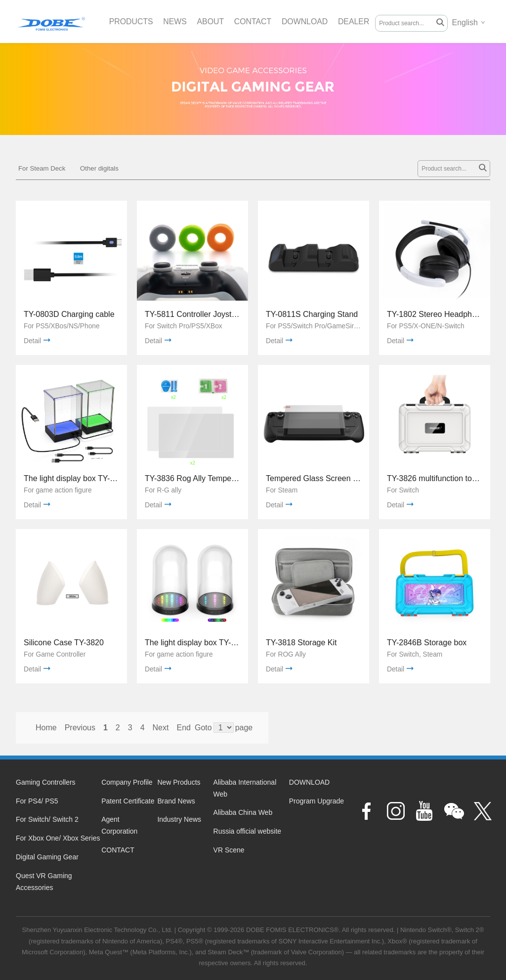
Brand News (176, 801)
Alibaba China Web (243, 812)
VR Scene (229, 850)
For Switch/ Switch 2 (47, 819)
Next (161, 728)
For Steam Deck (42, 168)
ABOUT (211, 22)
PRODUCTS (131, 22)
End (183, 728)
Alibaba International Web (245, 788)
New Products (179, 782)
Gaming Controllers (46, 782)
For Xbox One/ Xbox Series (58, 838)
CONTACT (254, 22)
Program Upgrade (316, 801)
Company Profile (127, 782)
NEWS (175, 22)
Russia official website (247, 831)
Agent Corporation (119, 825)
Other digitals (99, 168)
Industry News (179, 819)
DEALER (356, 22)
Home (46, 728)
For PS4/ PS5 (37, 801)
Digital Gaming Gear (47, 857)
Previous (80, 728)
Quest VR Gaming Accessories (44, 882)
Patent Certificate (128, 801)
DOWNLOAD (306, 22)
